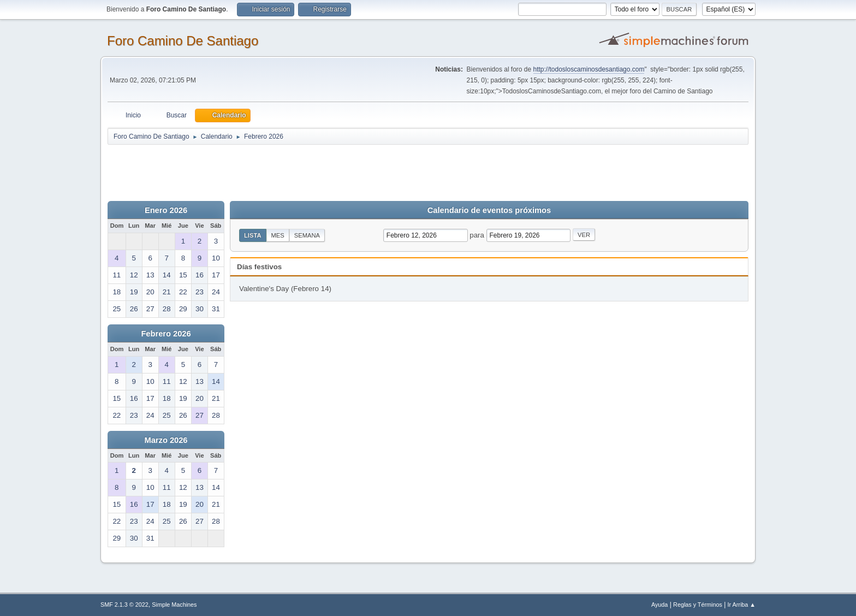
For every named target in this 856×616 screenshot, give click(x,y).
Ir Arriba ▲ (742, 605)
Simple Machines (174, 605)
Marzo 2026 (166, 440)
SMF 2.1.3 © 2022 (124, 605)
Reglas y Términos (698, 605)
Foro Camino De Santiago (183, 41)
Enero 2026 (166, 210)
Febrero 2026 (166, 334)
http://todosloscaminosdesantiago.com (589, 69)
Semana (307, 235)
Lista (253, 235)
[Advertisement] (300, 170)
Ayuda (659, 605)
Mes (278, 235)
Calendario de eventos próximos (489, 210)
